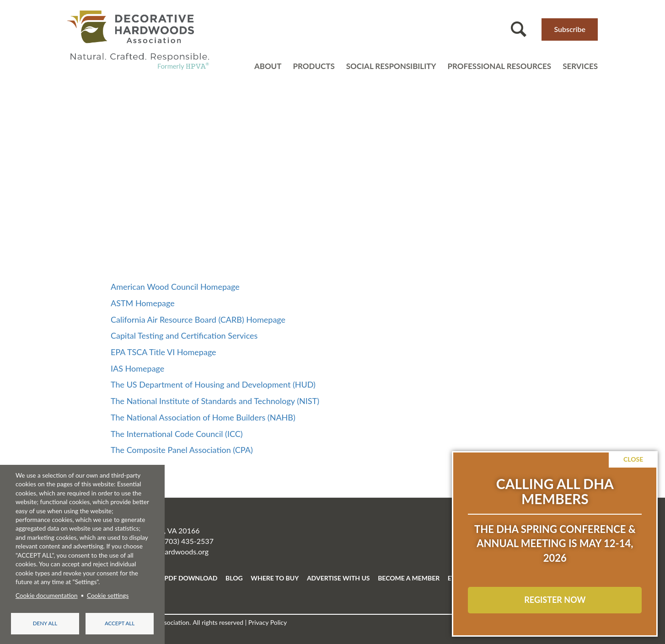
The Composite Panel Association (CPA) (182, 450)
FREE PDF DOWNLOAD (182, 578)
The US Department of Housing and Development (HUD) (213, 384)
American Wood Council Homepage (175, 287)
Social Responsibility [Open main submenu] (391, 66)
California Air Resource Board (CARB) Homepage (198, 319)
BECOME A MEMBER (409, 578)
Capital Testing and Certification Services (184, 335)
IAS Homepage (137, 368)
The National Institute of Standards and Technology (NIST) (215, 401)
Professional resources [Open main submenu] (499, 66)
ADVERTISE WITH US (338, 578)
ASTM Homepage (143, 303)
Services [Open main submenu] (580, 66)
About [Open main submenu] (268, 66)
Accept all (120, 623)
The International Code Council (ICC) (177, 434)
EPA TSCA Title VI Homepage (164, 352)
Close (633, 459)
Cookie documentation (47, 595)
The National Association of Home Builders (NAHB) (203, 417)
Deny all (45, 623)
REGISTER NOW (555, 600)
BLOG (234, 578)
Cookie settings (108, 595)
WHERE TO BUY (275, 578)
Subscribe (570, 29)
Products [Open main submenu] (314, 66)
